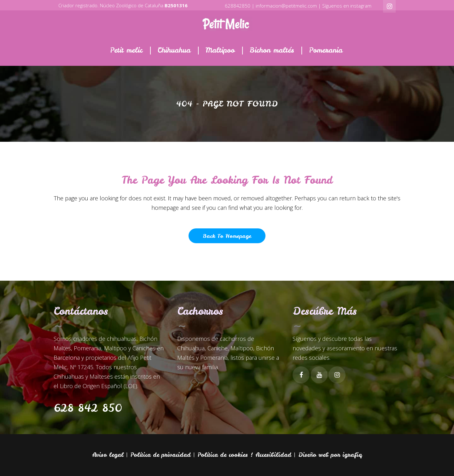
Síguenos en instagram (347, 6)
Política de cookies (223, 455)
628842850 (238, 6)
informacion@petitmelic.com (286, 6)
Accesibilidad (273, 455)
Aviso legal (108, 455)
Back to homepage (227, 236)
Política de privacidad (161, 455)
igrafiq (352, 455)
